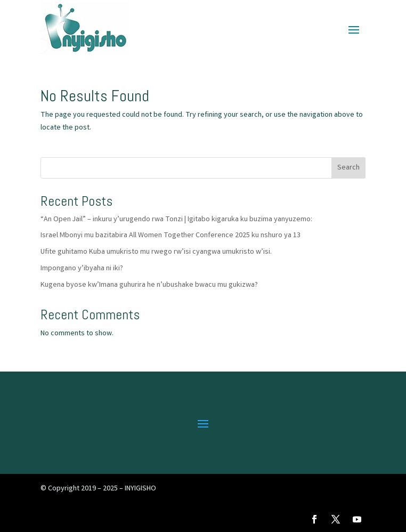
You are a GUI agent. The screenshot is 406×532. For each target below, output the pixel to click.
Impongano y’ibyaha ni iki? (82, 269)
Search (348, 168)
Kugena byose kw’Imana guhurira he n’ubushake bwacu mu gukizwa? (149, 285)
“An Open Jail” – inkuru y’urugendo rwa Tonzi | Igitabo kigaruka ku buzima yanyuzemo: (176, 220)
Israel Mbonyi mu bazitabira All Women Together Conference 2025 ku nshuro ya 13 (170, 236)
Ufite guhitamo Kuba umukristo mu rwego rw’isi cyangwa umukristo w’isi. (156, 252)
